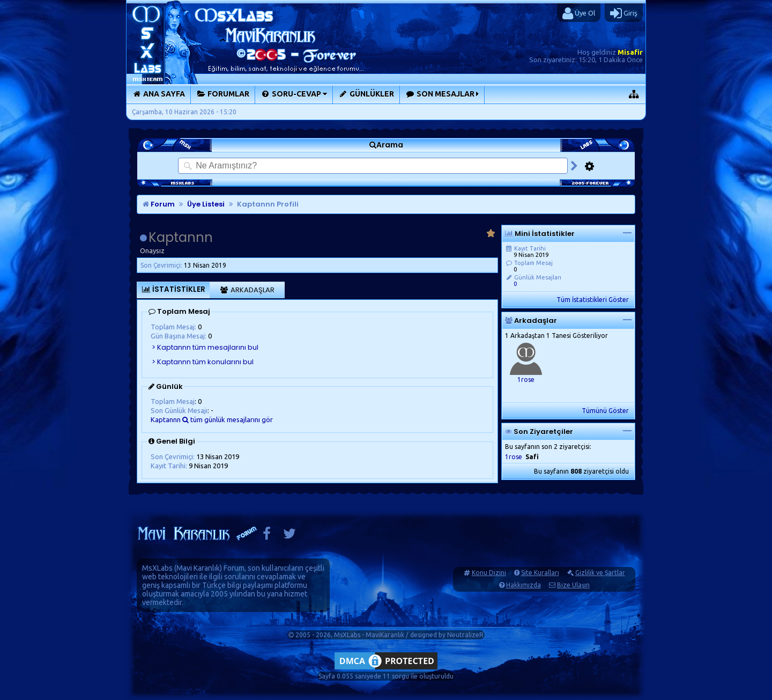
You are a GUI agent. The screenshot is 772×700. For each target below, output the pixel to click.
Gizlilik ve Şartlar (600, 573)
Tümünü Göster (605, 411)
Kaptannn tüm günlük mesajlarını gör (212, 419)
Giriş (624, 13)
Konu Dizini (489, 573)
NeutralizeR (465, 635)
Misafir (630, 52)
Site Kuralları (540, 573)
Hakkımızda (524, 585)
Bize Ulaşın (573, 585)
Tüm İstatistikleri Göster (593, 300)
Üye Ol (579, 13)
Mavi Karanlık (198, 568)
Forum (159, 204)
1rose (526, 380)
